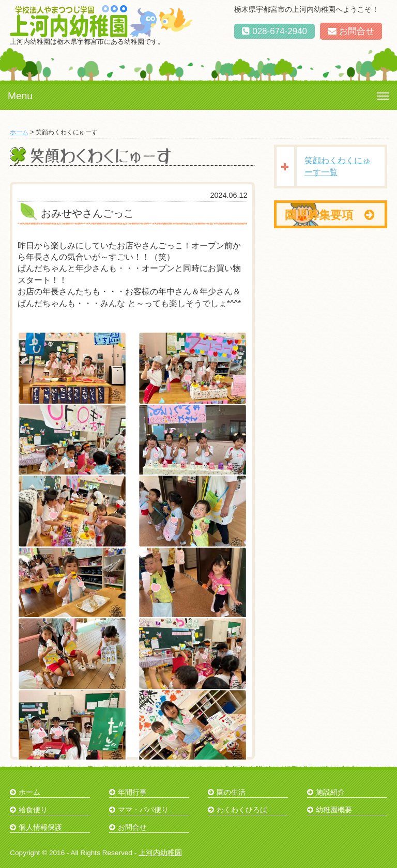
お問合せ (351, 31)
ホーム (19, 132)
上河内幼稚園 (160, 853)
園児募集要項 (330, 215)
